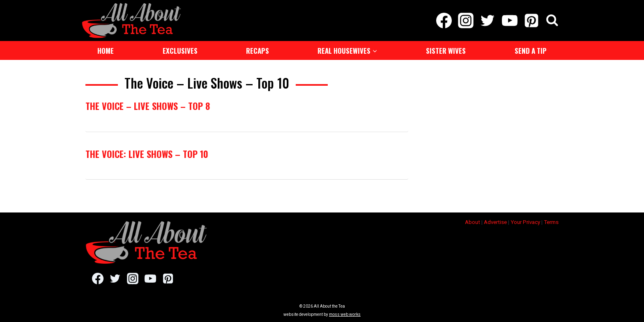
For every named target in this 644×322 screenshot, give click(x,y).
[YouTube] (509, 21)
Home (106, 51)
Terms (551, 222)
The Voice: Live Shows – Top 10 (147, 154)
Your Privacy (525, 222)
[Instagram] (466, 21)
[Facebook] (444, 21)
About (473, 222)
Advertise (495, 222)
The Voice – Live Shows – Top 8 (148, 106)
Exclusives (180, 51)
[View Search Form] (552, 21)
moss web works (345, 314)
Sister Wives (446, 51)
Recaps (258, 51)
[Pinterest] (531, 21)
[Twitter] (488, 21)
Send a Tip (531, 51)
